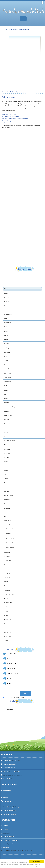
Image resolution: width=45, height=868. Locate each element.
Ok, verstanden (36, 861)
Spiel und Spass (24, 29)
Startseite (6, 826)
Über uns (6, 829)
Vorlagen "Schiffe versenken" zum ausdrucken (15, 119)
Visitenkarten (7, 790)
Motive (15, 29)
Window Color (12, 663)
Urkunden (6, 794)
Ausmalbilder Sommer (9, 779)
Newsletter (6, 848)
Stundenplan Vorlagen (9, 768)
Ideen (9, 705)
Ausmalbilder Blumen (9, 810)
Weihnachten (11, 668)
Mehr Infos (40, 866)
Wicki (9, 658)
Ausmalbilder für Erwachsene (11, 760)
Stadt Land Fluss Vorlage (9, 114)
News (9, 683)
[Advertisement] (20, 60)
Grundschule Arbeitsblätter (11, 840)
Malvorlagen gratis (8, 844)
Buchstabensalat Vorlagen (9, 123)
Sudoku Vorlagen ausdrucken (10, 121)
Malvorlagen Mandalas (10, 814)
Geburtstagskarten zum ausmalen (12, 775)
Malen (9, 678)
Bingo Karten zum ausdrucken (11, 117)
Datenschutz (7, 833)
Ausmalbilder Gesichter (10, 764)
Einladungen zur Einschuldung (12, 771)
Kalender (10, 710)
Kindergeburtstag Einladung (11, 807)
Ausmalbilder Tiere (9, 837)
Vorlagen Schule (12, 673)
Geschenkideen (12, 653)
